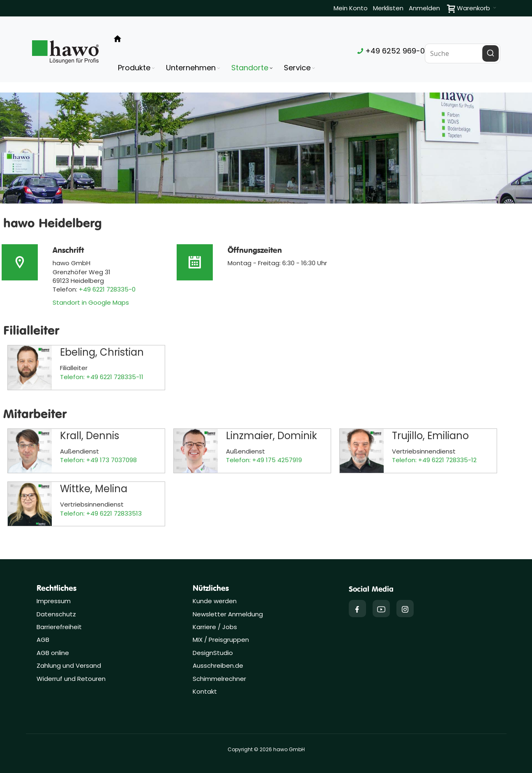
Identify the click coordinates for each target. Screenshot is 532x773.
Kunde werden (215, 601)
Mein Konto (351, 8)
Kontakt (205, 691)
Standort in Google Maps (91, 302)
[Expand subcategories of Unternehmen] (219, 68)
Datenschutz (56, 614)
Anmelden (424, 8)
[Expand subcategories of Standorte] (271, 68)
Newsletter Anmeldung (228, 614)
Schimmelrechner (219, 679)
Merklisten (388, 8)
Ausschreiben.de (218, 665)
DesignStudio (213, 653)
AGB (43, 640)
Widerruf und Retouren (71, 679)
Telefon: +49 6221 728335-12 (434, 460)
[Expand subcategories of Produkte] (153, 68)
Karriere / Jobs (216, 627)
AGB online (53, 653)
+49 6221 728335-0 (107, 289)
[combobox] (463, 53)
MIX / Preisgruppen (221, 640)
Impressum (54, 601)
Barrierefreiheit (59, 627)
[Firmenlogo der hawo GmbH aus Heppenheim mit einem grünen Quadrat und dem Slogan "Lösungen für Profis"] (65, 52)
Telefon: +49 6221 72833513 (101, 513)
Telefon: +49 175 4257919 (264, 460)
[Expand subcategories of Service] (313, 68)
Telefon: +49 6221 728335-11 (102, 377)
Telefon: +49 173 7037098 (98, 460)
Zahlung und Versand (69, 665)
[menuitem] (137, 68)
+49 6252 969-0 (391, 51)
